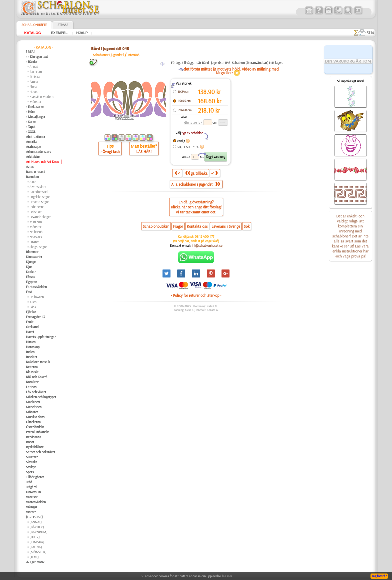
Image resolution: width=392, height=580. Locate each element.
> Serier (31, 122)
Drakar (31, 272)
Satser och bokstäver (41, 452)
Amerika (32, 142)
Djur (29, 267)
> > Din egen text (37, 57)
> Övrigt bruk (110, 151)
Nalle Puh (36, 232)
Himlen (31, 342)
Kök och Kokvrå (37, 377)
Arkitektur (33, 157)
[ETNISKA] (37, 542)
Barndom (32, 177)
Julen (33, 302)
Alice (33, 182)
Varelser (32, 497)
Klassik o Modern (41, 97)
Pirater (34, 242)
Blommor (32, 252)
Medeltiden (34, 407)
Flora (33, 87)
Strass (63, 25)
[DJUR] (35, 537)
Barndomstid (38, 192)
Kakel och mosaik (38, 362)
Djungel (31, 262)
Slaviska (32, 462)
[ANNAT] (36, 522)
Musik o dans (35, 417)
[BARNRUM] (38, 532)
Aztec (30, 167)
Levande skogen (40, 217)
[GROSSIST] (34, 517)
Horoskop (33, 347)
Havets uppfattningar (41, 337)
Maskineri (33, 402)
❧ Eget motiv (35, 562)
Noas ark (36, 237)
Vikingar (32, 507)
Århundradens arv (38, 152)
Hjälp (82, 33)
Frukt (30, 322)
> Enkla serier (35, 107)
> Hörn (30, 112)
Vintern (31, 512)
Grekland (32, 327)
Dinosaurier (34, 257)
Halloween (37, 297)
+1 (214, 173)
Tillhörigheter (35, 477)
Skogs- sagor (38, 247)
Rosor (30, 442)
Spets (30, 472)
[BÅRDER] (37, 527)
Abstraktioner (36, 137)
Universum (33, 492)
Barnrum (36, 72)
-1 (177, 173)
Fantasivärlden (36, 287)
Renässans (33, 437)
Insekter (32, 357)
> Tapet (31, 127)
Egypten (31, 282)
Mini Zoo (36, 222)
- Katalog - (32, 33)
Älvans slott (38, 187)
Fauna (34, 82)
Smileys (31, 467)
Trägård (31, 487)
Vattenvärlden (36, 502)
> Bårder (32, 62)
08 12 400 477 (204, 236)
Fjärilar (31, 312)
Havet (34, 92)
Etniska (35, 77)
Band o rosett (35, 172)
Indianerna (37, 207)
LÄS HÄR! (144, 151)
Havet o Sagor (39, 202)
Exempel (60, 33)
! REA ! (31, 52)
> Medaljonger (36, 117)
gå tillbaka (196, 173)
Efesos (30, 277)
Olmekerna (33, 422)
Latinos (31, 387)
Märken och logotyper (41, 397)
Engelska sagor (40, 197)
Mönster (35, 102)
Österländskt (35, 427)
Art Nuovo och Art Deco (42, 162)
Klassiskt (32, 372)
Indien (30, 352)
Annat (34, 67)
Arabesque (33, 147)
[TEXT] (34, 557)
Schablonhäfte (34, 25)
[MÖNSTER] (38, 552)
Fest (29, 292)
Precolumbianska (38, 432)
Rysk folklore (35, 447)
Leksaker (36, 212)
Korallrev (32, 382)
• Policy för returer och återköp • (196, 295)
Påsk (33, 307)
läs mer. (228, 576)
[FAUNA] (36, 547)
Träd (29, 482)
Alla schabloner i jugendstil (196, 184)
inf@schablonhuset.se (207, 245)
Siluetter (32, 457)
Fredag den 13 (35, 317)
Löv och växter (36, 392)
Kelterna (32, 367)
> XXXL (31, 132)
